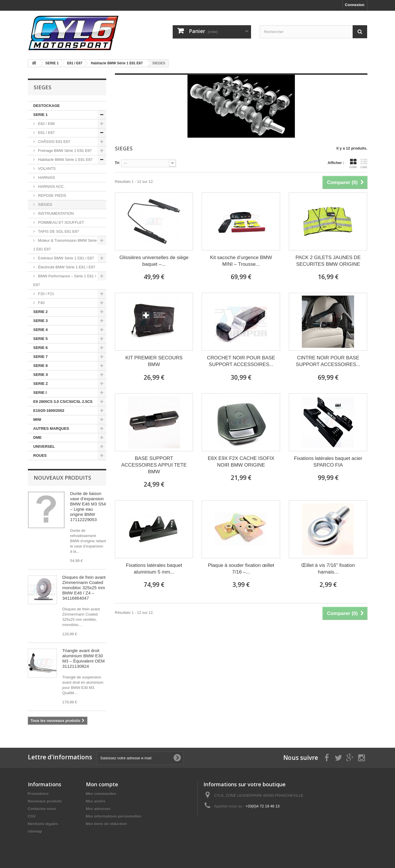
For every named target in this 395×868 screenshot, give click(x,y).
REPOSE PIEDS (52, 195)
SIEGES (45, 204)
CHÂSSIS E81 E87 (54, 142)
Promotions (38, 794)
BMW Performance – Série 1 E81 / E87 (65, 280)
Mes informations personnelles (114, 816)
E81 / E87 (46, 133)
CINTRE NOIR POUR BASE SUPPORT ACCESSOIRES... (328, 361)
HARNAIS (46, 178)
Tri (117, 163)
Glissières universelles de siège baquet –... (154, 261)
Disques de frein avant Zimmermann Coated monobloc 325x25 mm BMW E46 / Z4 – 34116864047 (84, 588)
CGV (32, 816)
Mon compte (102, 784)
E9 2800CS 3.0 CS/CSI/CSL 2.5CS (63, 402)
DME (38, 437)
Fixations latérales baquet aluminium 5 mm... (154, 569)
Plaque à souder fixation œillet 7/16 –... (241, 569)
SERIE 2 (41, 312)
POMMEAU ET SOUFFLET (61, 222)
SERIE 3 (41, 321)
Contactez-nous (42, 809)
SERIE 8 (41, 366)
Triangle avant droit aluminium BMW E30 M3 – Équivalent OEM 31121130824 (84, 658)
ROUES (40, 455)
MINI (37, 420)
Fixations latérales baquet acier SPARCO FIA (328, 462)
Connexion (355, 5)
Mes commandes (101, 794)
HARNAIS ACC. (51, 186)
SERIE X (41, 375)
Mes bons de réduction (107, 824)
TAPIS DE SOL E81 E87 (58, 231)
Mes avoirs (96, 801)
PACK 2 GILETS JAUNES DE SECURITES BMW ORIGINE (328, 261)
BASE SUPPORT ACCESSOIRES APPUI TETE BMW (154, 465)
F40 (41, 303)
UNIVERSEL (44, 446)
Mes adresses (98, 809)
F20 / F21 (46, 294)
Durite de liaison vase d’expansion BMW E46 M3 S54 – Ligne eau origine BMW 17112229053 (88, 506)
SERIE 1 (41, 115)
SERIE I (40, 393)
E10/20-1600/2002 (49, 411)
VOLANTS (46, 169)
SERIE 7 (41, 357)
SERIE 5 (41, 339)
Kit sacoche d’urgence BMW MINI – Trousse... (241, 261)
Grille (353, 163)
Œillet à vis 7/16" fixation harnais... (328, 569)
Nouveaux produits (62, 478)
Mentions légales (43, 824)
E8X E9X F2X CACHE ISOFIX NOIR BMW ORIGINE (241, 462)
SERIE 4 (41, 330)
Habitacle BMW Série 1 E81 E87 (65, 160)
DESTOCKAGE (47, 106)
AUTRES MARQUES (51, 428)
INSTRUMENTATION (56, 213)
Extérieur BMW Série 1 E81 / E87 (66, 258)
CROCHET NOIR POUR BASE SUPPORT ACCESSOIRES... (241, 361)
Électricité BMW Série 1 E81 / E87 (66, 267)
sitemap (35, 831)
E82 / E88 (46, 124)
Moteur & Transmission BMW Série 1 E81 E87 (65, 245)
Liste (364, 163)
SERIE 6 (41, 348)
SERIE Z (41, 384)
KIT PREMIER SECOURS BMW (154, 361)
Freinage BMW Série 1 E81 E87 (65, 151)
